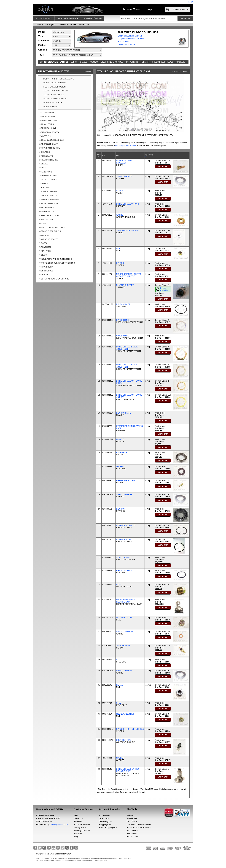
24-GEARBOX (44, 152)
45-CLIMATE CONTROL (48, 196)
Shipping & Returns (82, 831)
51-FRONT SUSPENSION (49, 200)
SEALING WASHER (125, 632)
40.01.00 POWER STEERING (54, 83)
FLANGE (120, 439)
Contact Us (79, 818)
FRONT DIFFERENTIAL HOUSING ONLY (126, 601)
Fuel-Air (145, 62)
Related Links (132, 837)
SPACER (120, 263)
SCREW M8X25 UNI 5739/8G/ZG (125, 162)
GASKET (120, 758)
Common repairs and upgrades (107, 62)
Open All (88, 72)
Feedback (78, 834)
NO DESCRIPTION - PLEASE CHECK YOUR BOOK (129, 275)
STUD (119, 660)
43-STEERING (44, 188)
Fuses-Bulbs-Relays (163, 62)
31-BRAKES (43, 164)
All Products (132, 834)
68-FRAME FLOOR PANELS (50, 231)
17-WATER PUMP (46, 136)
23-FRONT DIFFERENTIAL (49, 148)
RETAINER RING (124, 539)
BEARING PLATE (124, 413)
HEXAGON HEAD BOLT (126, 481)
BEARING (121, 509)
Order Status (104, 818)
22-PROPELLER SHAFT (48, 144)
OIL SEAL (120, 467)
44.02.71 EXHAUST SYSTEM (54, 87)
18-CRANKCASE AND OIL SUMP (52, 140)
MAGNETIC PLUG (124, 618)
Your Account (104, 815)
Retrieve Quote (105, 821)
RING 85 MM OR (123, 304)
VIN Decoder (132, 818)
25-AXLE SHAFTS (46, 156)
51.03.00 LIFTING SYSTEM (53, 95)
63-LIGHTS (43, 223)
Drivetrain (132, 62)
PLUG (119, 585)
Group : (43, 50)
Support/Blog (93, 19)
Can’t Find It (132, 821)
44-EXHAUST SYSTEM (48, 192)
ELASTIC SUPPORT (125, 285)
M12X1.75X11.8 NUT (125, 714)
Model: (42, 32)
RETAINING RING (124, 571)
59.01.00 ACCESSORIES (52, 103)
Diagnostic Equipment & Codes (131, 39)
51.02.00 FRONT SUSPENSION (55, 91)
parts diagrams (50, 25)
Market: (42, 45)
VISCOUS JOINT (124, 557)
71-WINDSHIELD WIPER (48, 239)
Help (149, 9)
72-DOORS (43, 243)
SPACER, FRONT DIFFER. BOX (130, 729)
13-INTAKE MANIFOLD (48, 120)
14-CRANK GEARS (46, 124)
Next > (186, 72)
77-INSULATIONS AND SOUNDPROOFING (56, 259)
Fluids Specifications (126, 44)
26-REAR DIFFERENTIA (48, 160)
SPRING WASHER (124, 176)
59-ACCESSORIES (46, 207)
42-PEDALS (43, 184)
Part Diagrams (68, 19)
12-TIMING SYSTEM (47, 116)
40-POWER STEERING (48, 176)
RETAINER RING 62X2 (126, 525)
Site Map (130, 815)
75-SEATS (43, 255)
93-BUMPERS (44, 275)
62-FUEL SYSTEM (46, 219)
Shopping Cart (105, 825)
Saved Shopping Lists (108, 828)
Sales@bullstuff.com (59, 825)
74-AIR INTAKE (45, 251)
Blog (76, 837)
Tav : (41, 55)
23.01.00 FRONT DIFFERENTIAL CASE (58, 79)
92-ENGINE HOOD (46, 271)
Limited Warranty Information (139, 825)
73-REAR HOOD (45, 247)
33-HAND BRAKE (45, 172)
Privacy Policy (80, 828)
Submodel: (44, 41)
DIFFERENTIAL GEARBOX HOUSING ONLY (128, 770)
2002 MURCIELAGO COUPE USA (74, 25)
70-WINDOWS (44, 235)
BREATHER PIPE (124, 740)
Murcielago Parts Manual (126, 146)
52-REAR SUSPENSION (48, 203)
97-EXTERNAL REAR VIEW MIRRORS (54, 279)
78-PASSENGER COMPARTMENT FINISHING (57, 263)
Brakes (84, 62)
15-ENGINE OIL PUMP (47, 128)
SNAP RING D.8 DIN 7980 (127, 231)
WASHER (120, 215)
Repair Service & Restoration (139, 828)
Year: (41, 36)
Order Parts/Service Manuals (130, 36)
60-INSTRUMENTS (46, 211)
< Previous (176, 72)
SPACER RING (123, 320)
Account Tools (131, 9)
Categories (44, 19)
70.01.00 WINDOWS (51, 107)
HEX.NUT (120, 685)
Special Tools (123, 42)
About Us (78, 821)
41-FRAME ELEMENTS (48, 180)
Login (191, 2)
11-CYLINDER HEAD (47, 112)
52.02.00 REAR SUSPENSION (55, 99)
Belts (74, 62)
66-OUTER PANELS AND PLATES (52, 227)
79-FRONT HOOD (46, 267)
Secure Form (132, 831)
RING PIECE (122, 453)
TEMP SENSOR (123, 646)
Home (38, 25)
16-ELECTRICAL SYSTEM (49, 132)
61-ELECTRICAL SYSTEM (49, 215)
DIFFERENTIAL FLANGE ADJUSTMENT (127, 348)
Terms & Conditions (82, 825)
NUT (118, 248)
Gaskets (181, 62)
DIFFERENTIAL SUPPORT (128, 204)
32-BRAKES (43, 168)
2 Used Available (164, 289)
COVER (120, 191)
